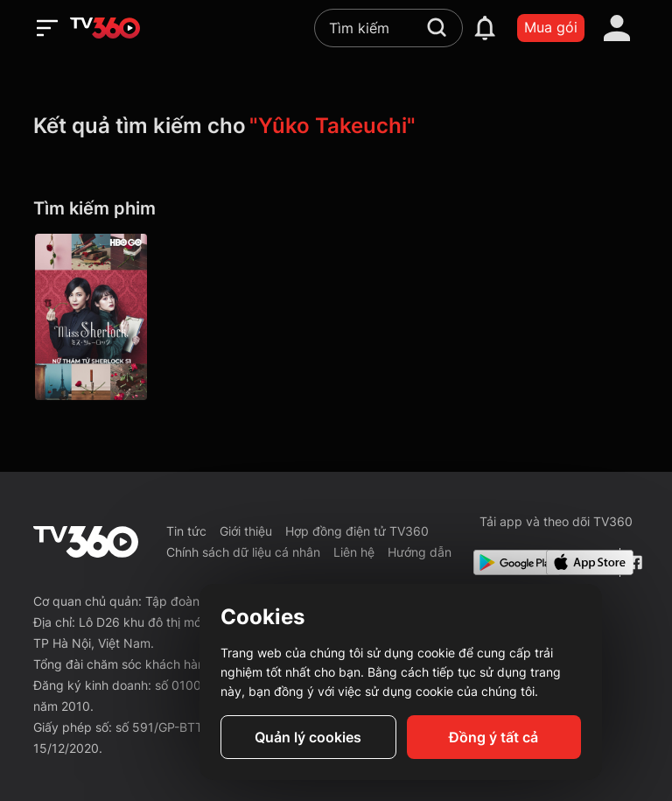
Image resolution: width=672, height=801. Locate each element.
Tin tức (186, 531)
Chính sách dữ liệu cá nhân (243, 552)
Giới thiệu (246, 531)
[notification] (485, 28)
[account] (617, 28)
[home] (105, 28)
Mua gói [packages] (551, 27)
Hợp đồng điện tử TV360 (357, 531)
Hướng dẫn (420, 552)
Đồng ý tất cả (493, 737)
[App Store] (579, 562)
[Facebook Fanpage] (633, 562)
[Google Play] (507, 562)
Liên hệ (354, 552)
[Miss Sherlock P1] (91, 317)
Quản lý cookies (308, 737)
